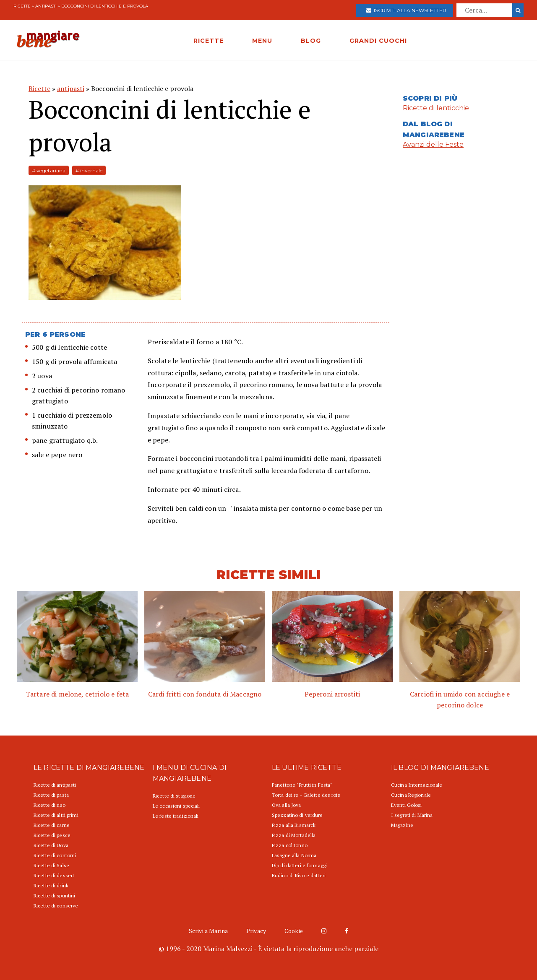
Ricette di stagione (174, 796)
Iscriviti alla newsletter (406, 10)
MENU (262, 41)
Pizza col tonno (290, 845)
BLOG (311, 41)
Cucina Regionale (411, 795)
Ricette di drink (51, 885)
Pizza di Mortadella (294, 835)
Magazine (402, 825)
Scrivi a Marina (208, 931)
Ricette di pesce (52, 835)
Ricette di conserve (56, 906)
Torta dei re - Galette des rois (306, 795)
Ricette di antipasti (55, 785)
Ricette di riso (50, 805)
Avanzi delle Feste (433, 144)
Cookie (294, 931)
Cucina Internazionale (417, 785)
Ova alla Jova (287, 805)
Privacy (256, 931)
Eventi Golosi (407, 805)
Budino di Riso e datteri (299, 875)
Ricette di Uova (51, 845)
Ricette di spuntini (54, 896)
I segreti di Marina (412, 815)
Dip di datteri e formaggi (299, 865)
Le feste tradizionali (176, 816)
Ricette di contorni (55, 855)
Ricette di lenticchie (436, 108)
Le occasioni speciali (176, 806)
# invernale (89, 170)
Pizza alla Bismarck (294, 825)
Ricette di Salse (51, 865)
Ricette (22, 6)
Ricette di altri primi (56, 815)
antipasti (46, 6)
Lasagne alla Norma (294, 855)
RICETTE (209, 41)
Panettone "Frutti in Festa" (302, 785)
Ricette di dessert (54, 875)
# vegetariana (49, 170)
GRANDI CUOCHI (378, 41)
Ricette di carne (52, 825)
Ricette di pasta (51, 795)
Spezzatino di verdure (297, 815)
